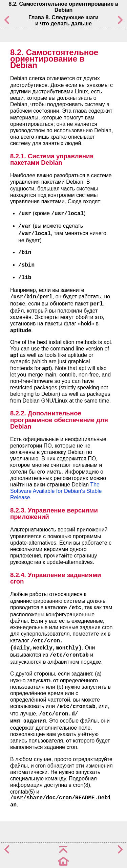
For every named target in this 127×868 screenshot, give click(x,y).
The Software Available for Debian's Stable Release (56, 491)
